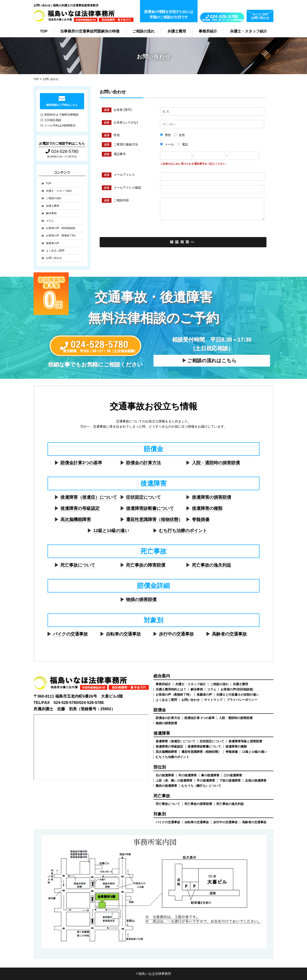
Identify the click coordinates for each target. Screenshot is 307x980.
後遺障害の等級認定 (80, 508)
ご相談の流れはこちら (212, 361)
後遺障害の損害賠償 (211, 497)
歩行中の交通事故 (176, 634)
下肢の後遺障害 (230, 780)
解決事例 (51, 213)
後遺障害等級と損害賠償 (245, 741)
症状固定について (143, 497)
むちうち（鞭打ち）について (201, 786)
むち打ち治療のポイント (183, 531)
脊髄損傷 (201, 519)
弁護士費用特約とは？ (171, 689)
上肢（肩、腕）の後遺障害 (174, 780)
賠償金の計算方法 (143, 463)
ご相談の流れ (143, 31)
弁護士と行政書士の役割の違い (238, 695)
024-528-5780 (62, 151)
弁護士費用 (177, 31)
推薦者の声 (53, 243)
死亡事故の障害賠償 (146, 565)
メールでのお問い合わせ (260, 16)
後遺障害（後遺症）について (89, 497)
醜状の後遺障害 (166, 786)
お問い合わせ (54, 258)
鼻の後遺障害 (210, 775)
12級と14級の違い (111, 531)
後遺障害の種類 (207, 508)
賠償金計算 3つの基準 (200, 718)
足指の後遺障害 (256, 780)
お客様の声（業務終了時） (62, 236)
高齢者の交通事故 (229, 634)
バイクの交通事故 (70, 634)
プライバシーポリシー (242, 700)
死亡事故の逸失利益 (211, 565)
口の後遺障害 (233, 775)
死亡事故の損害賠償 (198, 804)
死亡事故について (78, 565)
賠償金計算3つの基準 (81, 463)
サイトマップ (213, 700)
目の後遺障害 (165, 775)
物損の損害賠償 (141, 599)
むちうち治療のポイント (172, 757)
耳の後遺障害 (188, 775)
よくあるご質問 (55, 251)
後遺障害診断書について (150, 508)
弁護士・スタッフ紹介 (249, 31)
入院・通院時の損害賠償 (216, 463)
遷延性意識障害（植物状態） (154, 519)
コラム (50, 221)
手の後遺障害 (206, 780)
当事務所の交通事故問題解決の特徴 (90, 31)
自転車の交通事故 (123, 634)
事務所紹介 (208, 31)
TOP (44, 31)
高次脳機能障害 (76, 519)
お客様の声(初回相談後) (237, 689)
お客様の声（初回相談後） (62, 228)
